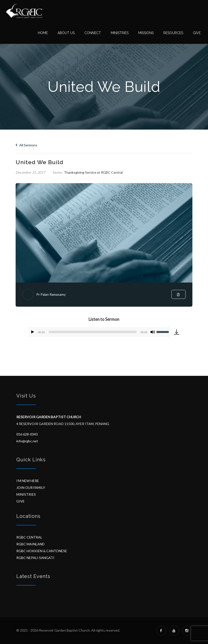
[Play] (33, 332)
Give (197, 33)
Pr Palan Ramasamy (51, 294)
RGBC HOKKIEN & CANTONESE (42, 551)
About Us (66, 33)
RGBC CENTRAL (29, 537)
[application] (99, 332)
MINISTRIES (26, 494)
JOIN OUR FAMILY (31, 488)
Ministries (120, 33)
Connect (93, 33)
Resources (173, 33)
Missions (146, 33)
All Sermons (26, 145)
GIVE (20, 501)
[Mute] (153, 332)
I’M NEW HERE (28, 481)
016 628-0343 (27, 434)
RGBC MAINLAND (30, 544)
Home (43, 33)
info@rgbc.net (27, 441)
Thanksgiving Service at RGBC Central (93, 172)
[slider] (93, 332)
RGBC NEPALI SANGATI (35, 558)
